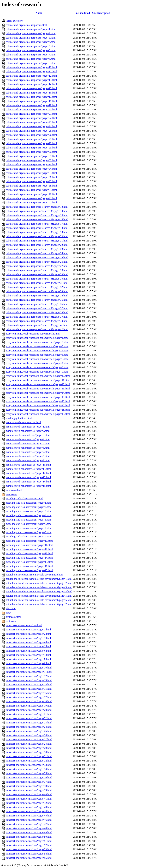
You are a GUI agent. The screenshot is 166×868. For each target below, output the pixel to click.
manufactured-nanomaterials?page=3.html (28, 435)
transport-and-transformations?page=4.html (28, 642)
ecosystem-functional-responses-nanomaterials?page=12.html (38, 384)
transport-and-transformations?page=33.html (29, 765)
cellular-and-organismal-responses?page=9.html (31, 63)
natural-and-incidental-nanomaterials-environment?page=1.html (39, 579)
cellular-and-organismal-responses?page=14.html (31, 84)
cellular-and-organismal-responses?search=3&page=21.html (37, 241)
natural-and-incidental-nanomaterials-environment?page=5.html (39, 596)
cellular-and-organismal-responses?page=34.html (31, 169)
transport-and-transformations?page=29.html (29, 748)
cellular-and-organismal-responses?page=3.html (31, 38)
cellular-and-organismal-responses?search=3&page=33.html (37, 291)
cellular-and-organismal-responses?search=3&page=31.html (37, 283)
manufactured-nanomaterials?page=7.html (28, 452)
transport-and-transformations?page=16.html (29, 693)
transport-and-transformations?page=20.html (29, 710)
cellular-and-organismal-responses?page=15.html (31, 88)
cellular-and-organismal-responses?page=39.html (31, 190)
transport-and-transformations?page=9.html (28, 663)
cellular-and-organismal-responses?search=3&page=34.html (37, 296)
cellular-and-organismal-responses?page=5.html (31, 46)
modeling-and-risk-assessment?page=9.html (29, 537)
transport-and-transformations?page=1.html (28, 630)
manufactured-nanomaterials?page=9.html (28, 460)
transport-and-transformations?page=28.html (29, 744)
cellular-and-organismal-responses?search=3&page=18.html (37, 228)
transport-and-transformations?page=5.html (28, 646)
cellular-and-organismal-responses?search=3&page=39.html (37, 317)
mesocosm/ (12, 494)
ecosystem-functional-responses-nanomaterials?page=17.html (38, 405)
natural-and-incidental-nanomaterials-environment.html (35, 575)
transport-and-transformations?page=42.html (29, 803)
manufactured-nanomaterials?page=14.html (28, 482)
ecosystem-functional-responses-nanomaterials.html (33, 334)
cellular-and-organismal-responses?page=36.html (31, 177)
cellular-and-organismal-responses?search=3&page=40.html (37, 321)
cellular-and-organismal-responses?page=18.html (31, 101)
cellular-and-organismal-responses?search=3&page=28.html (37, 270)
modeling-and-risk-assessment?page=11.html (29, 545)
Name (39, 13)
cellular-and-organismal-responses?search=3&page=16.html (37, 219)
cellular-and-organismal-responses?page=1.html (31, 29)
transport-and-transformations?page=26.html (29, 735)
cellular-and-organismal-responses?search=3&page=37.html (37, 308)
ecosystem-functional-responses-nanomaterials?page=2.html (37, 342)
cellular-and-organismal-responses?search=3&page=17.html (37, 224)
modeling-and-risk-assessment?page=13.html (29, 553)
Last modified (82, 13)
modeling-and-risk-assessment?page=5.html (29, 520)
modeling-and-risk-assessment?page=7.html (29, 528)
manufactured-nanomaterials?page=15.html (28, 486)
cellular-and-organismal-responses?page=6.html (31, 50)
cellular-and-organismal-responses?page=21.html (31, 114)
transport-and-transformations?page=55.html (29, 858)
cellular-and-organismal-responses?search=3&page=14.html (37, 211)
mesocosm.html (14, 490)
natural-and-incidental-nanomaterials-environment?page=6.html (39, 600)
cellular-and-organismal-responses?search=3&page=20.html (37, 236)
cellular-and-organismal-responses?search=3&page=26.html (37, 262)
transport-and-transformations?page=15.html (29, 689)
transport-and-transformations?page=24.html (29, 727)
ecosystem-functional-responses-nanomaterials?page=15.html (38, 397)
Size (94, 13)
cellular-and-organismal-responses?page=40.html (31, 194)
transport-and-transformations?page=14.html (29, 684)
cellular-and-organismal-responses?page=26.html (31, 135)
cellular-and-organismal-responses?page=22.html (31, 118)
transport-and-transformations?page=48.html (29, 828)
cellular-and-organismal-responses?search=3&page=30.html (37, 279)
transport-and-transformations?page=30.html (29, 752)
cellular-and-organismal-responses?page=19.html (31, 105)
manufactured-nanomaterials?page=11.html (28, 469)
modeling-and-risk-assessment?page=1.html (29, 503)
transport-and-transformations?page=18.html (29, 701)
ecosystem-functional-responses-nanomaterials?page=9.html (37, 372)
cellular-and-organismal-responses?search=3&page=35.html (37, 300)
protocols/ (11, 621)
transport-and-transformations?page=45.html (29, 816)
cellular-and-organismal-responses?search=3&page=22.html (37, 245)
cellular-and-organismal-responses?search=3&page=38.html (37, 312)
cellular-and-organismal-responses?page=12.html (31, 76)
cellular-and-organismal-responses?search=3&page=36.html (37, 304)
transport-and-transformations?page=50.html (29, 837)
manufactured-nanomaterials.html (23, 422)
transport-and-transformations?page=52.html (29, 845)
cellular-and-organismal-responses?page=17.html (31, 97)
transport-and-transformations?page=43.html (29, 807)
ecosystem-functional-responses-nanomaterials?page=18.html (38, 410)
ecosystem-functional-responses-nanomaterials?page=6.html (37, 359)
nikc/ (8, 613)
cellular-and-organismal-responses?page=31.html (31, 156)
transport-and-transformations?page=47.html (29, 824)
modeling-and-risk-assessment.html (24, 498)
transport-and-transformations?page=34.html (29, 769)
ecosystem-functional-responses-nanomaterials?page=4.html (37, 351)
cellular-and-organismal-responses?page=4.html (31, 42)
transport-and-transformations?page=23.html (29, 723)
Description (104, 13)
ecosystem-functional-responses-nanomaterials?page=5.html (37, 355)
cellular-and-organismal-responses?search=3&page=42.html (37, 329)
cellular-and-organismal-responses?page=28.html (31, 143)
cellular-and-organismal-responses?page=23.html (31, 122)
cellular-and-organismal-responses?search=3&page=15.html (37, 215)
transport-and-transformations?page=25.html (29, 731)
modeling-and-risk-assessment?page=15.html (29, 562)
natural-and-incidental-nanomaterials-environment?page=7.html (39, 604)
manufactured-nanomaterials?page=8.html (28, 456)
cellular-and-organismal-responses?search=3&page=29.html (37, 274)
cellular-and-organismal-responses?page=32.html (31, 160)
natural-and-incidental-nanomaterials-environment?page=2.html (39, 583)
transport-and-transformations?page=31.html (29, 756)
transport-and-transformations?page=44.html (29, 811)
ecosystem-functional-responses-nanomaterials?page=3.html (37, 346)
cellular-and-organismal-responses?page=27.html (31, 139)
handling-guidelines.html (19, 418)
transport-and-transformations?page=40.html (29, 794)
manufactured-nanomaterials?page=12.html (28, 473)
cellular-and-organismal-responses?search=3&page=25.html (37, 257)
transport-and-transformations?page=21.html (29, 714)
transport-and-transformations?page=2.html (28, 634)
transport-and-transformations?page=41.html (29, 799)
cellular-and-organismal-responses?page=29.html (31, 148)
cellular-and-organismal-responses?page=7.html (31, 55)
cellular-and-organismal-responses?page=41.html (31, 198)
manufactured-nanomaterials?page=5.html (28, 444)
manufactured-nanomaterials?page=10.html (28, 465)
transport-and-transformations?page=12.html (29, 676)
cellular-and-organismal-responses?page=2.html (31, 33)
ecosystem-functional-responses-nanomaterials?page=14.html (38, 393)
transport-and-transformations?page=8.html (28, 659)
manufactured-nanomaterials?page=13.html (28, 477)
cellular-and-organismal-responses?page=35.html (31, 173)
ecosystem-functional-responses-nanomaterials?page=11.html (38, 380)
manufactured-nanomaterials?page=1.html (28, 427)
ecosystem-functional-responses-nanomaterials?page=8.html (37, 367)
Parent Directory (14, 21)
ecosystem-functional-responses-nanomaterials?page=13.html (38, 389)
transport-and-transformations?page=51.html (29, 841)
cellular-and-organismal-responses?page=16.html (31, 93)
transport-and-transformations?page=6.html (28, 651)
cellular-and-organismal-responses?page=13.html (31, 80)
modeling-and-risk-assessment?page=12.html (29, 549)
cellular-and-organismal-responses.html (26, 25)
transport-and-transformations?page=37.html (29, 782)
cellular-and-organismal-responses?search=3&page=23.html (37, 249)
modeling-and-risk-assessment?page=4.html (29, 515)
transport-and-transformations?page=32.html (29, 761)
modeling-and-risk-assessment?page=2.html (29, 507)
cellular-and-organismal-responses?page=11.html (31, 71)
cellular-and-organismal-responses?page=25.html (31, 131)
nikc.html (11, 608)
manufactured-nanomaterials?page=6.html (28, 448)
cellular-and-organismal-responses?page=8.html (31, 59)
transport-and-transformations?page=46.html (29, 820)
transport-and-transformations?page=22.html (29, 718)
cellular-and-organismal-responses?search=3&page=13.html (37, 207)
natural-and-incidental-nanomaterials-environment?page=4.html (39, 591)
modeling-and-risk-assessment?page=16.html (29, 566)
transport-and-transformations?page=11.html (29, 672)
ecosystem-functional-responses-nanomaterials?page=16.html (38, 401)
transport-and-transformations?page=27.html (29, 739)
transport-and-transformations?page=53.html (29, 849)
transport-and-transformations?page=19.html (29, 706)
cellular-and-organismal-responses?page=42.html (31, 203)
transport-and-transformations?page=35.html (29, 773)
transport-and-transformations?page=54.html (29, 854)
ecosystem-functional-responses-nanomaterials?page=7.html (37, 363)
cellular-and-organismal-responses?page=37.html (31, 181)
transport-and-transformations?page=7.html (28, 655)
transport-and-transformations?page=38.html (29, 786)
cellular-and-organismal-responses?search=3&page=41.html (37, 325)
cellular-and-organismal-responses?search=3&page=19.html (37, 232)
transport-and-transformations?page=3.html (28, 638)
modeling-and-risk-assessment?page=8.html (29, 532)
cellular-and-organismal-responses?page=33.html (31, 164)
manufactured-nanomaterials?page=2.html (28, 431)
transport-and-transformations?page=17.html (29, 697)
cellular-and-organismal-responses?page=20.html (31, 110)
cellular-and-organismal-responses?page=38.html (31, 186)
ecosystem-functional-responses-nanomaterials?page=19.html (38, 414)
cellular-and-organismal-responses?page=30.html (31, 152)
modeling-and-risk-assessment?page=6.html (29, 524)
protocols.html (13, 617)
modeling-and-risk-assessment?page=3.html (29, 511)
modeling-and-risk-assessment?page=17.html (29, 570)
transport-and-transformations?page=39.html (29, 790)
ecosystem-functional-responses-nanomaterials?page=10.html (38, 376)
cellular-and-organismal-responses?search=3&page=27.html (37, 266)
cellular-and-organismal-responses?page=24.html (31, 126)
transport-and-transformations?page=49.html (29, 832)
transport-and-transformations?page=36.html (29, 778)
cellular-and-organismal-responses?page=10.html (31, 67)
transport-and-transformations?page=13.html (29, 680)
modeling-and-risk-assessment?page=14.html (29, 558)
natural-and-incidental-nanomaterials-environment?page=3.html (39, 587)
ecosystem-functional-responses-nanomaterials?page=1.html (37, 338)
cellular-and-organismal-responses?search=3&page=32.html (37, 287)
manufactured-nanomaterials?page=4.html (28, 439)
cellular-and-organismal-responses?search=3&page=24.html (37, 253)
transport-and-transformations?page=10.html (29, 668)
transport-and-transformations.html (24, 625)
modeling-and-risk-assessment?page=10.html (29, 541)
